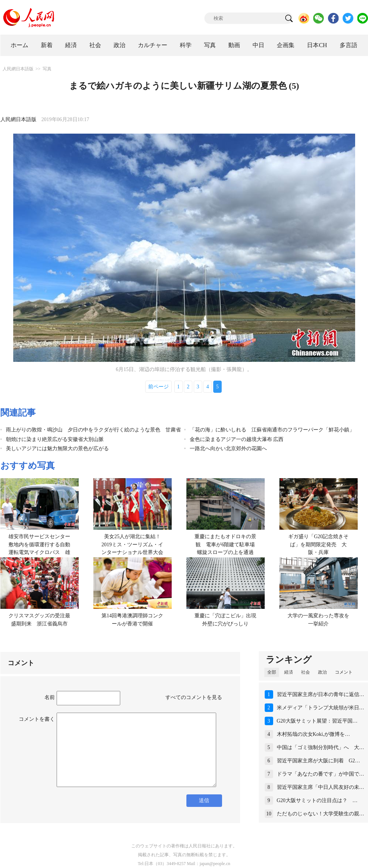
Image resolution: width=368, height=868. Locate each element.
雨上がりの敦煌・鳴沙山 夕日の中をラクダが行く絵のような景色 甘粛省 (93, 430)
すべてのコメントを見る (194, 697)
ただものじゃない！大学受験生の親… (321, 814)
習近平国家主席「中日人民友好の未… (321, 787)
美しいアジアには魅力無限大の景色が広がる (57, 449)
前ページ (158, 387)
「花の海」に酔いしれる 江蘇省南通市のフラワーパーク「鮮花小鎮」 (272, 430)
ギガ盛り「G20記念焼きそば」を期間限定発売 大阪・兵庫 (318, 544)
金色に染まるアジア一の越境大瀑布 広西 (237, 439)
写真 (210, 45)
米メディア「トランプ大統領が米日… (321, 708)
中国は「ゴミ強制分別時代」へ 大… (321, 747)
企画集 (286, 45)
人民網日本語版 (18, 69)
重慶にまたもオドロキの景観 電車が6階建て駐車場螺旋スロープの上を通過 (225, 544)
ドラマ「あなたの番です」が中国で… (321, 774)
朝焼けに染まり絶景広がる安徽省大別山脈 (55, 439)
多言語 (349, 45)
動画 (234, 45)
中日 (258, 45)
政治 (119, 45)
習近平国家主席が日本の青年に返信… (321, 694)
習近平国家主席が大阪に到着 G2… (319, 761)
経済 (71, 45)
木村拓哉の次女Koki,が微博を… (314, 734)
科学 (186, 45)
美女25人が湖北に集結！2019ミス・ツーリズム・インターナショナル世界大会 (132, 544)
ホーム (19, 45)
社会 (95, 45)
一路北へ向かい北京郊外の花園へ (228, 449)
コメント (344, 672)
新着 (47, 45)
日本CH (317, 45)
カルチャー (153, 45)
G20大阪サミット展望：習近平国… (317, 721)
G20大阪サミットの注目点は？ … (317, 800)
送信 (204, 800)
